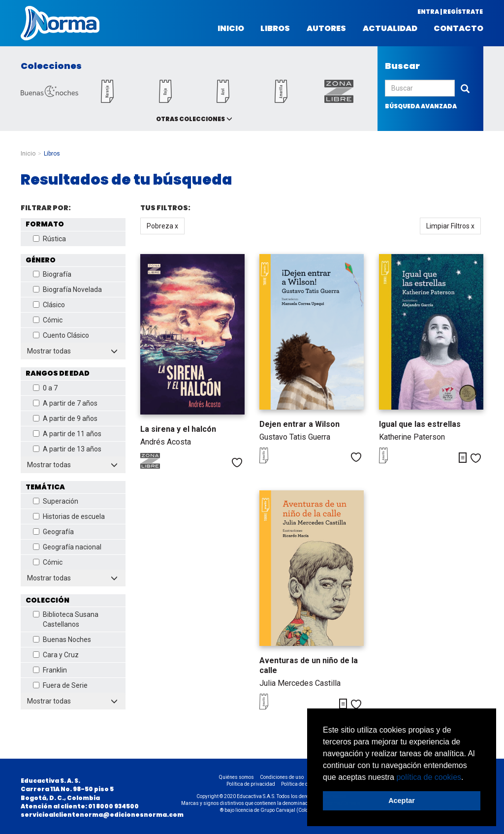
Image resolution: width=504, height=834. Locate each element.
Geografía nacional (67, 547)
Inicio (231, 29)
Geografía (53, 532)
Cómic (48, 320)
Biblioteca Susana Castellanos (66, 619)
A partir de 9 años (65, 418)
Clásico (49, 305)
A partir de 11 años (67, 434)
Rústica (49, 239)
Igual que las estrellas (420, 424)
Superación (56, 501)
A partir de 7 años (65, 403)
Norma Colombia (60, 23)
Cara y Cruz (56, 655)
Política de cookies (301, 784)
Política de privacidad (251, 784)
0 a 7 (45, 388)
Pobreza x (162, 226)
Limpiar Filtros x (450, 226)
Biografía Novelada (67, 289)
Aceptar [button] (402, 801)
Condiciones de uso (282, 777)
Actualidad (390, 29)
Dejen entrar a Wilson (299, 424)
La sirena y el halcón (178, 429)
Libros (275, 29)
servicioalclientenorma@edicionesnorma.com (102, 815)
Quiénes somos (236, 777)
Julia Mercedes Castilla (300, 683)
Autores (326, 29)
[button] (467, 778)
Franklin (50, 670)
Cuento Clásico (61, 335)
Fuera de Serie (60, 685)
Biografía (52, 274)
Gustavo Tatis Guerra (295, 437)
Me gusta (237, 463)
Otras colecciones (190, 119)
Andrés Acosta (166, 442)
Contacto (458, 29)
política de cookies (429, 777)
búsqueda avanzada (421, 106)
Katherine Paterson (412, 437)
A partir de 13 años (67, 449)
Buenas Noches (62, 640)
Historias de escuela (69, 516)
